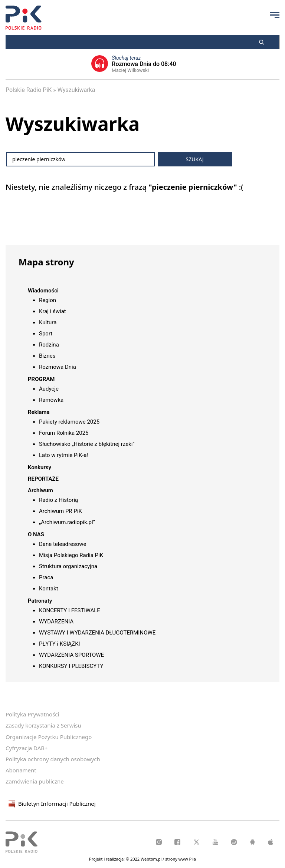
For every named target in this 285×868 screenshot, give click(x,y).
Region (47, 300)
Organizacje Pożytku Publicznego (49, 737)
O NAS (36, 534)
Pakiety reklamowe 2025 (69, 422)
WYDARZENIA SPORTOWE (71, 655)
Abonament (21, 770)
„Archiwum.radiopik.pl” (67, 522)
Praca (46, 577)
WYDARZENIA (56, 622)
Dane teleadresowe (63, 544)
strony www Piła (181, 859)
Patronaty (40, 601)
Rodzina (49, 345)
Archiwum (40, 490)
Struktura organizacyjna (68, 566)
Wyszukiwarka (76, 90)
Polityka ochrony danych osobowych (53, 759)
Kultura (48, 322)
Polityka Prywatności (32, 714)
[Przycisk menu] (275, 15)
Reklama (39, 412)
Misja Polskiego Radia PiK (71, 555)
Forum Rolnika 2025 (64, 433)
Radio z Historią (58, 500)
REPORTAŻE (43, 479)
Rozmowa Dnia (58, 367)
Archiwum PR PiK (60, 511)
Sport (46, 334)
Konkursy (40, 467)
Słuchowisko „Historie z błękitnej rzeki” (87, 444)
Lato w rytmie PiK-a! (63, 455)
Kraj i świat (53, 311)
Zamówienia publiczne (35, 781)
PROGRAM (41, 379)
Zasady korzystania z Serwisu (43, 725)
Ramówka (51, 400)
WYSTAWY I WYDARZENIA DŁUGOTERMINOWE (97, 633)
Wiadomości (43, 291)
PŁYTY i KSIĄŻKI (60, 644)
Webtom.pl (152, 859)
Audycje (49, 389)
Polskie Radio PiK (29, 90)
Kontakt (49, 589)
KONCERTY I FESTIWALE (70, 610)
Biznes (47, 356)
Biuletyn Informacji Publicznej (51, 804)
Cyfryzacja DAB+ (27, 748)
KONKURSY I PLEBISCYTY (71, 666)
